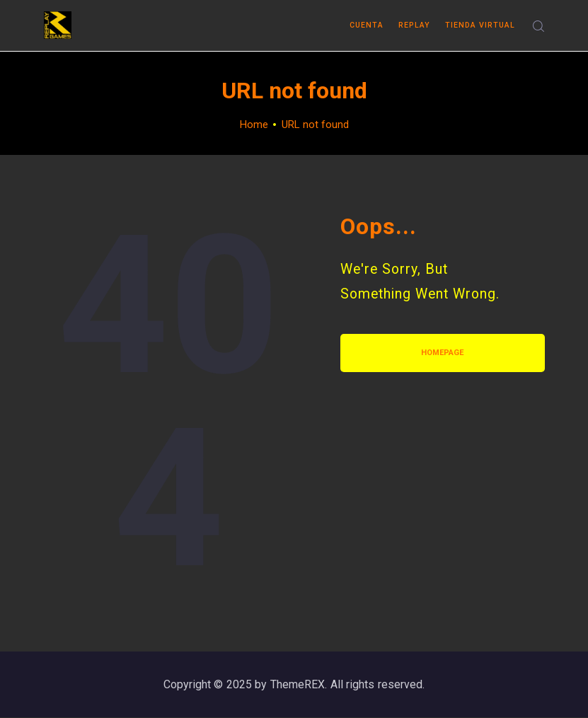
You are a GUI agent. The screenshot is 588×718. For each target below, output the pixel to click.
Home (254, 125)
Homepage (442, 353)
